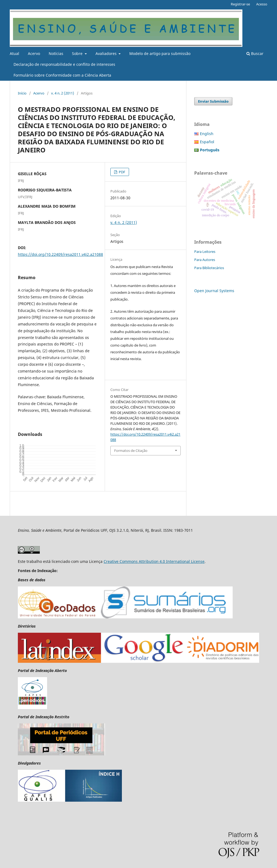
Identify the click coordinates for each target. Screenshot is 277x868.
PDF (122, 172)
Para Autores (205, 260)
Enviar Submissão (213, 101)
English (207, 134)
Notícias (56, 53)
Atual (14, 53)
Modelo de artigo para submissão (160, 53)
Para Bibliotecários (209, 268)
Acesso (262, 4)
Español (207, 142)
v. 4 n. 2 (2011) (63, 93)
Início (22, 93)
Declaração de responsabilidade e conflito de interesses (64, 64)
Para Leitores (205, 252)
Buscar (255, 53)
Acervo (34, 53)
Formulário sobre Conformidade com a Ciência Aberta (62, 75)
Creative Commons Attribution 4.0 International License (154, 561)
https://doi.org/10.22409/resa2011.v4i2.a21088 (60, 254)
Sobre (78, 53)
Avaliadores (107, 53)
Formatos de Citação (131, 451)
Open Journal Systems (214, 291)
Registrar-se (240, 4)
